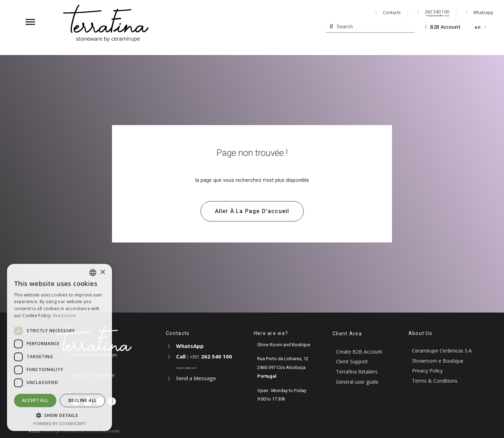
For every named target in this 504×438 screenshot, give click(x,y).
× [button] (102, 272)
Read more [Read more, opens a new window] (64, 316)
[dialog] (59, 347)
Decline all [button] (82, 400)
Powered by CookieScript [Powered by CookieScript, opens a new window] (60, 423)
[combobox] (93, 273)
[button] (252, 211)
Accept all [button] (35, 400)
